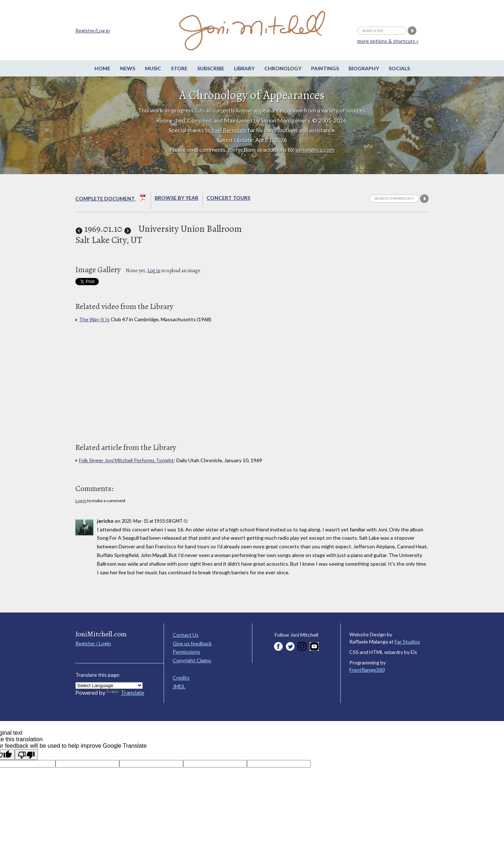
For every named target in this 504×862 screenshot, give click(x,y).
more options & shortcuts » (388, 41)
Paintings (325, 68)
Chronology (283, 68)
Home (102, 68)
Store (179, 68)
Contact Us (186, 635)
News (128, 68)
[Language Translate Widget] (109, 686)
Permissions (186, 652)
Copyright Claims (192, 660)
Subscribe (211, 68)
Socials (399, 68)
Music (153, 68)
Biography (364, 68)
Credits (181, 678)
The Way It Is (94, 319)
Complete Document (111, 199)
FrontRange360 (367, 670)
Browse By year (176, 198)
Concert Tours (228, 198)
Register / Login (93, 643)
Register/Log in (93, 30)
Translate (125, 692)
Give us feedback (192, 643)
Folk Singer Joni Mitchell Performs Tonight (126, 460)
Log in (154, 271)
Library (244, 68)
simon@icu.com (315, 149)
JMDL (179, 686)
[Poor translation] (26, 755)
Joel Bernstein (229, 130)
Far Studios (407, 642)
